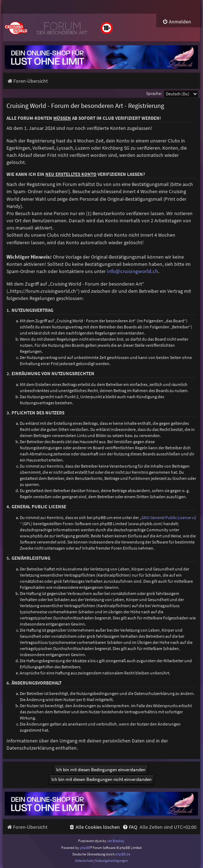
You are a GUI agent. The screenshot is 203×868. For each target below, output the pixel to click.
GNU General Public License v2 (169, 517)
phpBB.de (123, 854)
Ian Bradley (116, 841)
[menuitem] (177, 22)
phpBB (85, 848)
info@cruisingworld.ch (132, 271)
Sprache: (154, 93)
